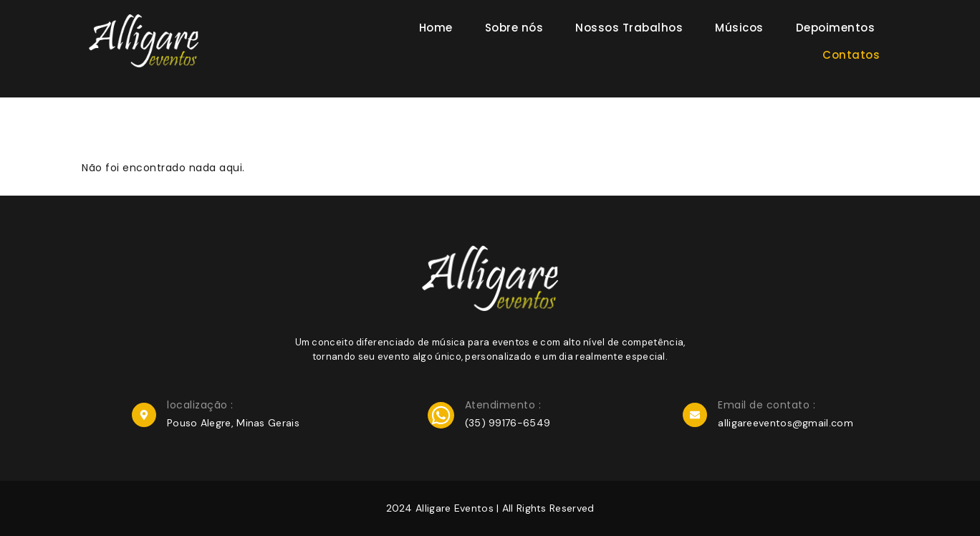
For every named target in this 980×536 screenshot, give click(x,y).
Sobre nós (514, 28)
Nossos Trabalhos (629, 28)
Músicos (739, 28)
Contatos (851, 55)
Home (436, 28)
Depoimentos (836, 28)
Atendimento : (503, 405)
